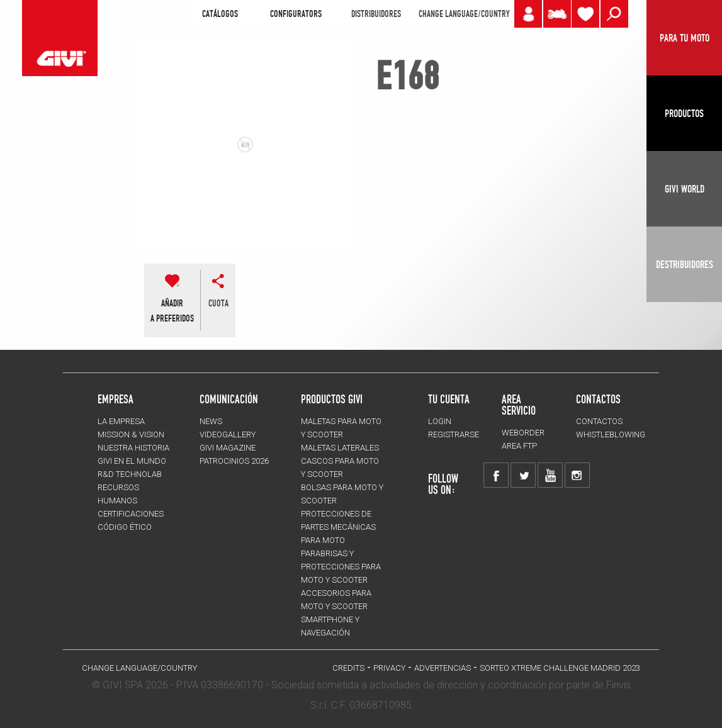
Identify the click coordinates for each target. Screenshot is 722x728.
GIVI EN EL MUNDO (132, 461)
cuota (218, 303)
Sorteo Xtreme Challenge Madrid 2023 (560, 668)
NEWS (211, 421)
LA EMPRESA (121, 421)
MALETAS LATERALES (340, 448)
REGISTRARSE (454, 434)
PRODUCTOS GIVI (332, 399)
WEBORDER (523, 433)
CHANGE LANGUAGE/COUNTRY (464, 14)
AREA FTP (519, 446)
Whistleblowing (611, 434)
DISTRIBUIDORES (376, 14)
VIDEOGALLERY (228, 434)
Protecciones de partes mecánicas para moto (338, 527)
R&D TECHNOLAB (130, 474)
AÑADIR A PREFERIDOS (172, 311)
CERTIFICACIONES (131, 514)
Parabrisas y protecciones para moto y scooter (341, 567)
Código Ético (125, 527)
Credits (348, 668)
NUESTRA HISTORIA (133, 448)
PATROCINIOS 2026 (234, 461)
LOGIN (440, 421)
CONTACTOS (599, 421)
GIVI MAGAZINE (228, 448)
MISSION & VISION (131, 434)
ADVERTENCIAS (443, 668)
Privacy (389, 668)
